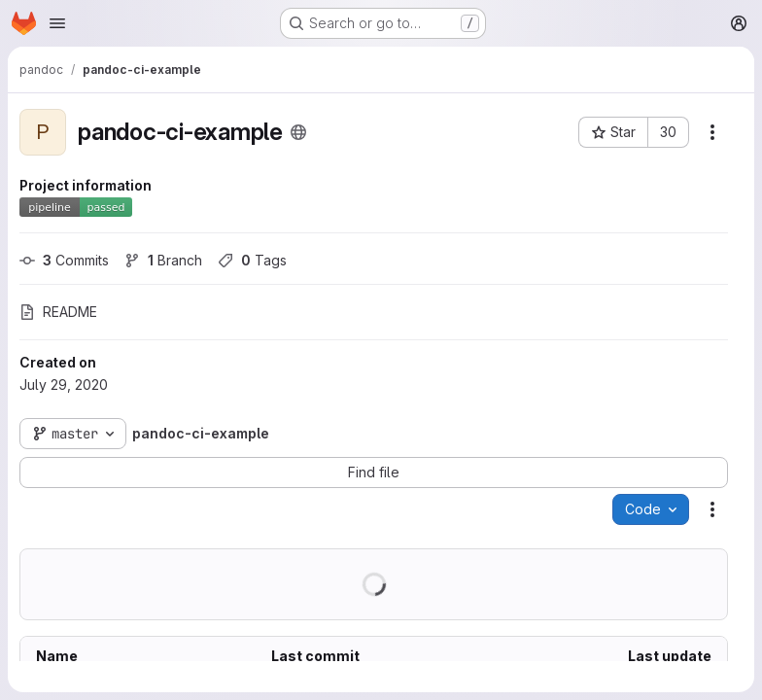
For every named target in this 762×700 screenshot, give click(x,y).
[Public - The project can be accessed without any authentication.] (298, 132)
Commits (64, 260)
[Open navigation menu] (57, 23)
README (58, 312)
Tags (252, 260)
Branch (163, 260)
